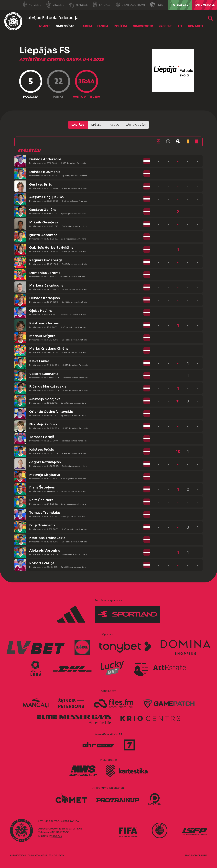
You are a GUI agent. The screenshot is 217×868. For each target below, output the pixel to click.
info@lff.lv (55, 836)
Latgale (101, 5)
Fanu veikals (205, 5)
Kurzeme (32, 5)
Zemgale (78, 5)
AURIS (204, 855)
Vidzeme (55, 5)
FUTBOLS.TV (180, 5)
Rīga (156, 5)
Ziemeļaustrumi (130, 5)
